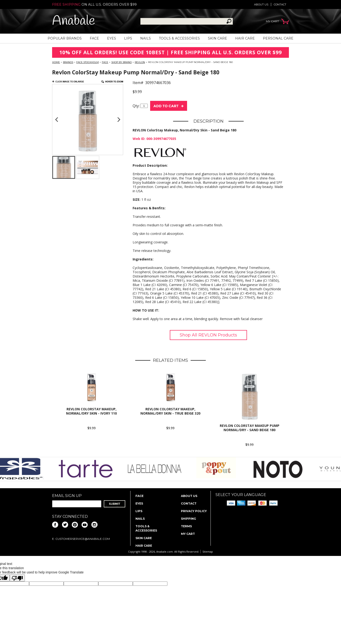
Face (94, 38)
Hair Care (245, 38)
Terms (186, 526)
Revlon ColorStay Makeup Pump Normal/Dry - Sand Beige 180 (250, 428)
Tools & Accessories (179, 38)
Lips (128, 38)
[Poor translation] (17, 578)
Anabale (74, 21)
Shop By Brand (121, 62)
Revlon (140, 62)
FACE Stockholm (87, 62)
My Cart (188, 534)
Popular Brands (65, 38)
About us (261, 4)
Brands (68, 62)
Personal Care (278, 38)
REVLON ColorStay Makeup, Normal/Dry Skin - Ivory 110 (91, 411)
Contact (280, 4)
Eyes (112, 38)
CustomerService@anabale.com (83, 539)
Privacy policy (194, 511)
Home (56, 62)
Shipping (188, 519)
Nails (146, 38)
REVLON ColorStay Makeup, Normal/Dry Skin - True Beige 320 (170, 411)
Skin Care (218, 38)
